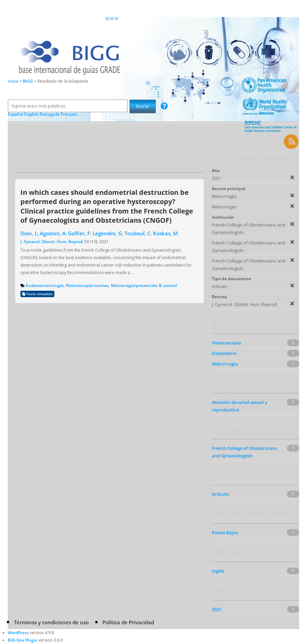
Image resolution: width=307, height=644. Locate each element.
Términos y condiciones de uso (51, 622)
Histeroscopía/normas (87, 285)
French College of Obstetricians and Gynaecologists (244, 452)
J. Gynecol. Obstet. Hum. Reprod (51, 242)
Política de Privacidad (128, 622)
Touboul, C (138, 233)
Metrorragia (225, 364)
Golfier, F (79, 233)
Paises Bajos (225, 532)
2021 (217, 609)
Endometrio (224, 353)
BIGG (28, 81)
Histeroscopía (226, 343)
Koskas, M (165, 233)
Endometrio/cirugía (45, 285)
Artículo (220, 494)
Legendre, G (107, 233)
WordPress (18, 633)
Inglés (218, 571)
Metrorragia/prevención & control (144, 285)
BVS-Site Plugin (23, 640)
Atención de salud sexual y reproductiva (240, 406)
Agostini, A (53, 233)
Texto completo (37, 294)
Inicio (13, 81)
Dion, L (29, 233)
